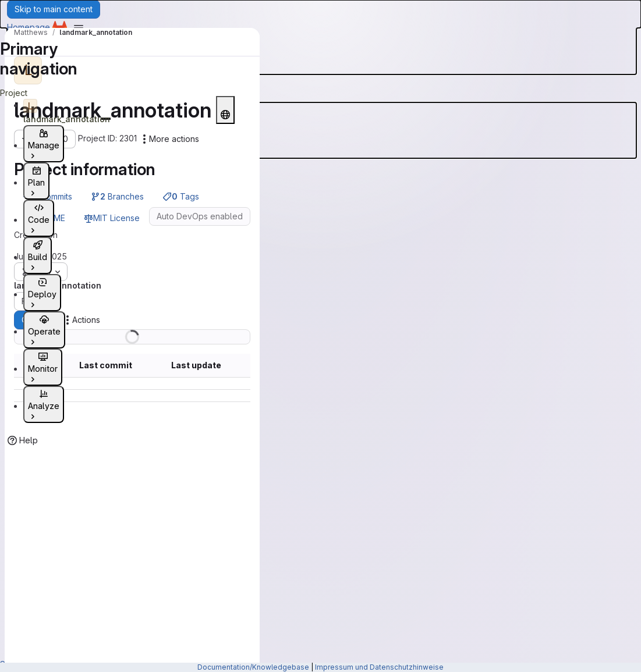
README (44, 218)
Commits (48, 196)
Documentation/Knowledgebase (253, 667)
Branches (117, 196)
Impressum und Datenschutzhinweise (379, 667)
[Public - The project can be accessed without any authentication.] (225, 110)
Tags (181, 196)
